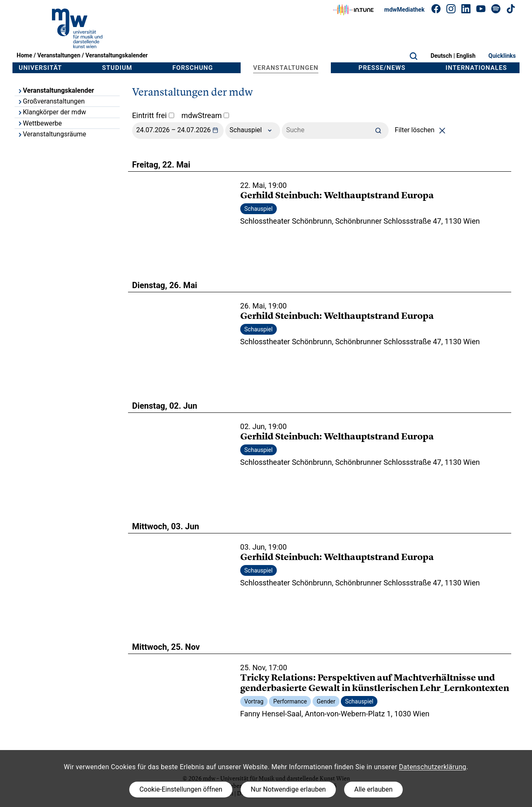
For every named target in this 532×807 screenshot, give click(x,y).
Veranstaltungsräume (52, 134)
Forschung (193, 68)
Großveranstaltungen (51, 101)
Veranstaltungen (59, 55)
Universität (40, 68)
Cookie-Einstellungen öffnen (181, 789)
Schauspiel (253, 131)
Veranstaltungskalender (116, 55)
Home (24, 55)
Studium (117, 68)
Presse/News (382, 68)
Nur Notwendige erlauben (288, 789)
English (466, 56)
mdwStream (205, 115)
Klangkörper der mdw (52, 112)
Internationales (476, 68)
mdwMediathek (405, 10)
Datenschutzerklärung (433, 767)
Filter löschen (422, 130)
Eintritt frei (153, 115)
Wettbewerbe (39, 123)
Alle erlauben (373, 789)
